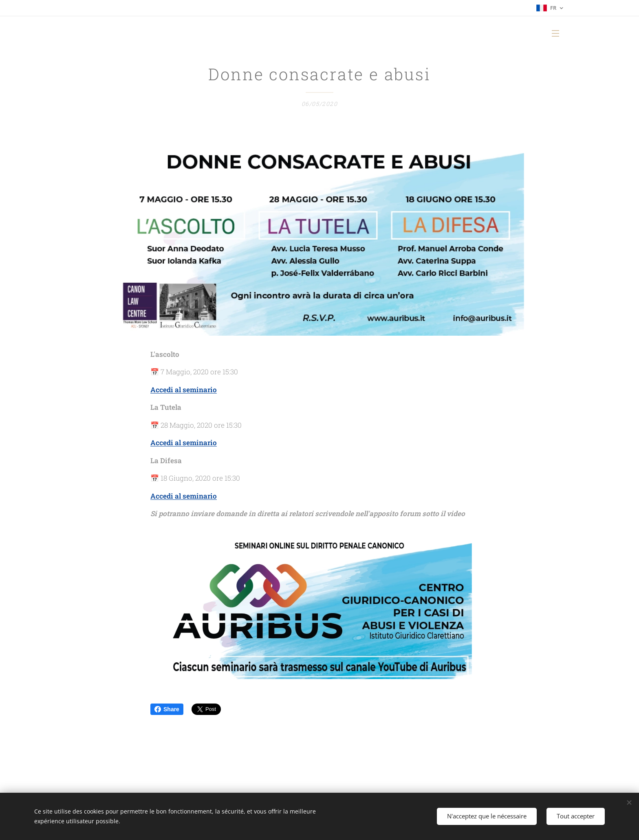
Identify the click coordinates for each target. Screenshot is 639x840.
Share (167, 709)
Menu (555, 33)
